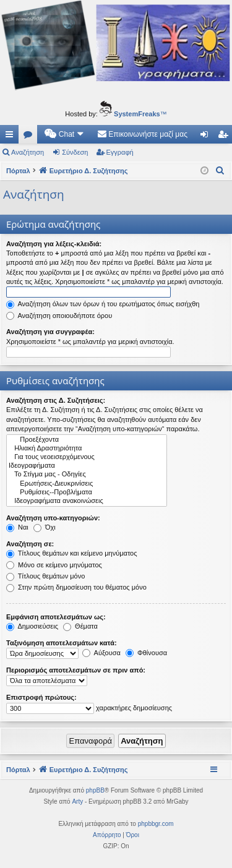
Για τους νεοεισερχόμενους (87, 457)
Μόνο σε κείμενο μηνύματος (54, 565)
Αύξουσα (101, 653)
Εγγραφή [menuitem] (225, 137)
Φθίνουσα (146, 653)
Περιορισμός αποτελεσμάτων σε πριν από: (76, 670)
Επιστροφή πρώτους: (41, 697)
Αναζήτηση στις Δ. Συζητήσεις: (56, 400)
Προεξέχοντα (87, 440)
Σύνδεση (75, 152)
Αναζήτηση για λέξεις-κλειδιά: (54, 244)
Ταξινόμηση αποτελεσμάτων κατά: (62, 643)
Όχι (45, 527)
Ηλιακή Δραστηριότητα (87, 449)
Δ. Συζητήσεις (30, 137)
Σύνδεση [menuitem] (207, 137)
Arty (77, 801)
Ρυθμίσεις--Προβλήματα (87, 492)
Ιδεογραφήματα (87, 466)
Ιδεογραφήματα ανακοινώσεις (87, 501)
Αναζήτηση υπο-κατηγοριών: (53, 518)
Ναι (17, 527)
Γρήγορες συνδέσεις (12, 137)
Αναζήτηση (28, 152)
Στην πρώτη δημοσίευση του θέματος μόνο (76, 587)
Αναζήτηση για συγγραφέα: (50, 332)
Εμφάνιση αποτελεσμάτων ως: (56, 617)
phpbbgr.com (156, 824)
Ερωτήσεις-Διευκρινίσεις (87, 484)
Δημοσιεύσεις (32, 626)
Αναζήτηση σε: (30, 544)
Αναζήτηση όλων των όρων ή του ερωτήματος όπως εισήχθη (103, 304)
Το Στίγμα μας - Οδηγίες (87, 475)
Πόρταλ (18, 171)
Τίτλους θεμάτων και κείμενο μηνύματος (72, 553)
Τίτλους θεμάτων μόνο (45, 576)
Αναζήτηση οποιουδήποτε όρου (59, 316)
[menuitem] (65, 134)
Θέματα (80, 626)
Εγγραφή (120, 152)
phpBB (95, 790)
